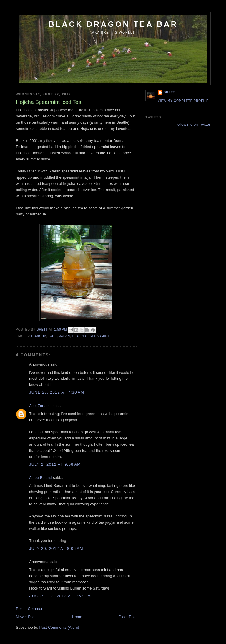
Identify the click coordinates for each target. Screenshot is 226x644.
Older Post (128, 617)
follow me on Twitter (193, 124)
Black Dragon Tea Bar (113, 24)
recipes (80, 336)
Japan (65, 336)
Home (77, 617)
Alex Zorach (39, 406)
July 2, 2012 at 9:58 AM (55, 464)
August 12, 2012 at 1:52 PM (60, 596)
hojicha (39, 336)
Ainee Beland (40, 478)
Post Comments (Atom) (59, 627)
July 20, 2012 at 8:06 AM (56, 548)
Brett (169, 92)
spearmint (100, 336)
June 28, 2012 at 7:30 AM (57, 392)
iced (53, 336)
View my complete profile (183, 101)
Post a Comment (30, 609)
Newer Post (26, 617)
